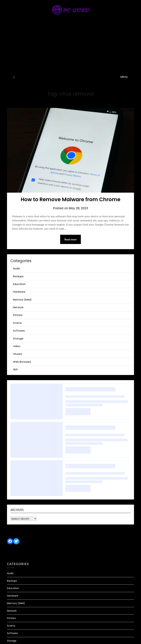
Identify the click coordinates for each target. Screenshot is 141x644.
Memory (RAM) (22, 300)
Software (19, 331)
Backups (18, 276)
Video (17, 346)
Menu (124, 77)
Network (18, 307)
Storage (18, 338)
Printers (18, 315)
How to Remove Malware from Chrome (70, 199)
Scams (17, 323)
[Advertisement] (71, 47)
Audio (17, 268)
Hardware (19, 292)
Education (19, 284)
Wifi (15, 369)
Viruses (18, 354)
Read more (71, 239)
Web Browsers (22, 362)
